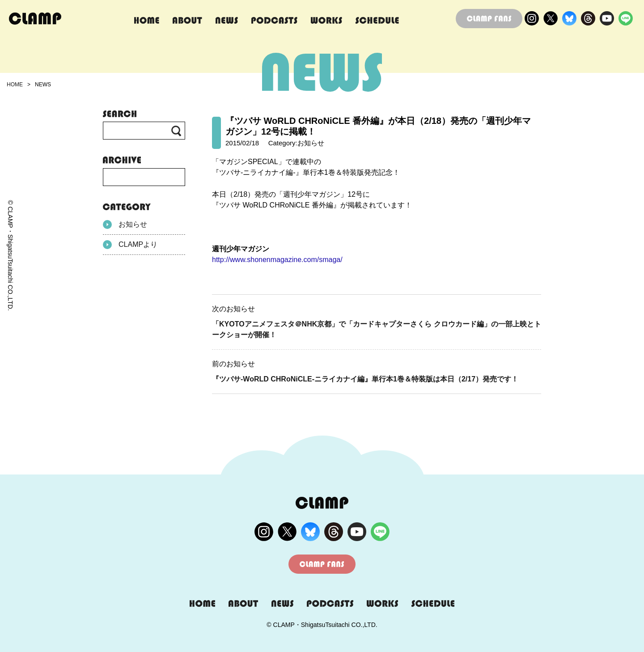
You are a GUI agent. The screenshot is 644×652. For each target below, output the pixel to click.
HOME (15, 85)
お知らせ (125, 224)
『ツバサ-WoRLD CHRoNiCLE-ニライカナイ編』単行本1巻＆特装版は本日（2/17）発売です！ (365, 379)
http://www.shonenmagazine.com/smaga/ (277, 260)
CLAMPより (130, 245)
